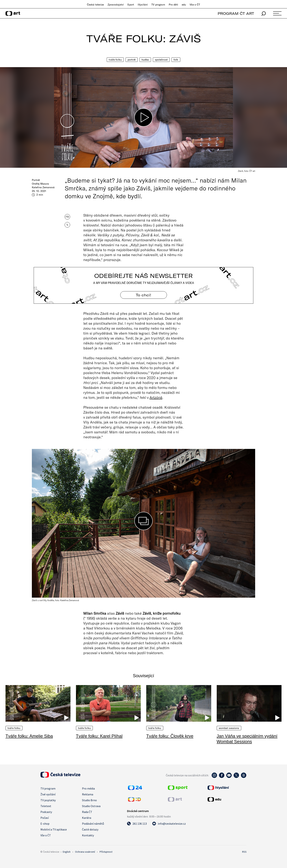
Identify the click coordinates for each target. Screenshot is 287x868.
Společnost (161, 60)
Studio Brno (89, 800)
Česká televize (95, 5)
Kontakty (88, 835)
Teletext (46, 806)
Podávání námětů (93, 824)
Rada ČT (87, 812)
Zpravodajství (116, 5)
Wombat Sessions (229, 728)
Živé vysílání (48, 794)
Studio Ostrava (91, 806)
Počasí (45, 818)
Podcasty (46, 812)
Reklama (88, 794)
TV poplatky (48, 800)
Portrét (132, 60)
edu (184, 5)
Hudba (145, 60)
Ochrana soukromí (85, 852)
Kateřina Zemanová (43, 187)
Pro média (88, 788)
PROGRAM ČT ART (236, 13)
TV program (158, 5)
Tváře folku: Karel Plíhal (99, 736)
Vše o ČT (195, 5)
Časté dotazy (90, 829)
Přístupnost (106, 852)
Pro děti (173, 5)
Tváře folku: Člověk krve (170, 736)
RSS (244, 852)
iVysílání (143, 5)
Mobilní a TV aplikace (54, 829)
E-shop (45, 824)
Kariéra (87, 818)
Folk (176, 60)
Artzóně (156, 397)
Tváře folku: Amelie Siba (29, 736)
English (67, 852)
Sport (131, 5)
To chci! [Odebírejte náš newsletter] (143, 295)
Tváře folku (115, 60)
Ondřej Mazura (40, 184)
